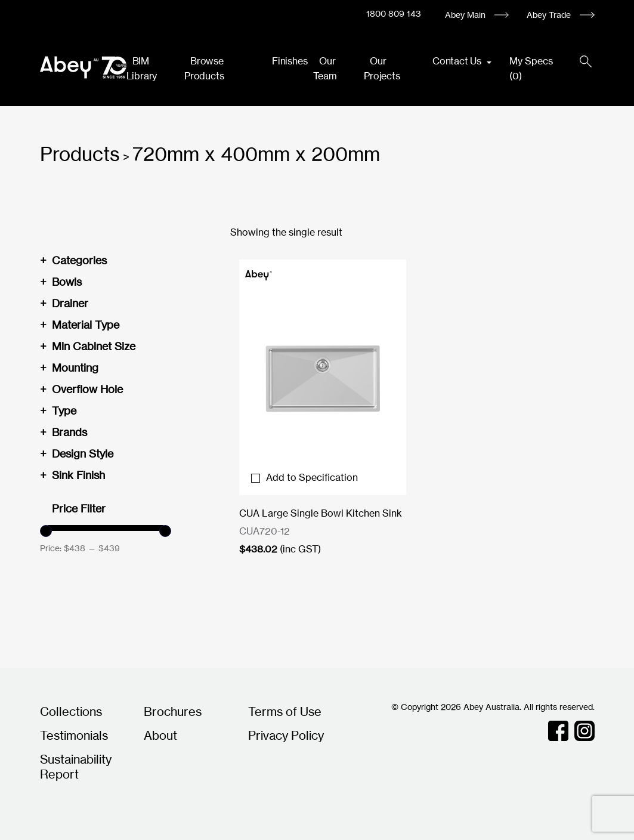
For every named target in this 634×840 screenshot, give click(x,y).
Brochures (173, 711)
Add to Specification (304, 477)
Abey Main (465, 15)
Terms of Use (285, 711)
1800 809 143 (394, 13)
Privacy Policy (286, 735)
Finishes (290, 61)
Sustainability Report (76, 767)
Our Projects (382, 68)
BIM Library (142, 68)
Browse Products (204, 68)
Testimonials (74, 735)
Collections (71, 711)
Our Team (325, 68)
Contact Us (458, 61)
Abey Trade (549, 15)
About (160, 735)
